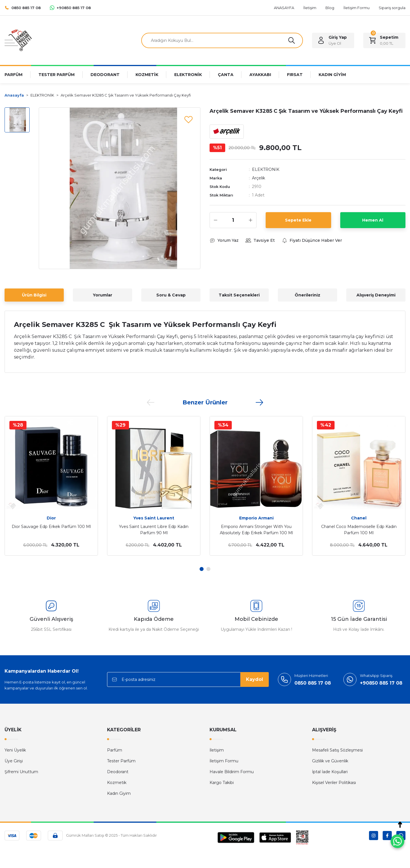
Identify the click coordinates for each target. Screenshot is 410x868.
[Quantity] (233, 220)
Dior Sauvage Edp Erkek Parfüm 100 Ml (51, 527)
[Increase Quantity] (251, 220)
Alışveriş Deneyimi (376, 295)
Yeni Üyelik (15, 750)
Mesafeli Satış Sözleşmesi (337, 750)
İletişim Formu (224, 761)
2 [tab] (208, 569)
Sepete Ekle (298, 220)
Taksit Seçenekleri (239, 295)
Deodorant (118, 772)
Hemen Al (373, 220)
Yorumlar (102, 295)
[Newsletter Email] (188, 679)
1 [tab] (202, 569)
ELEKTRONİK (266, 169)
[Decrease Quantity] (216, 220)
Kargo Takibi (222, 783)
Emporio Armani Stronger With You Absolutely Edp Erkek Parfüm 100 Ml (256, 530)
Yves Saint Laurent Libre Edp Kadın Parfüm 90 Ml (154, 530)
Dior (51, 518)
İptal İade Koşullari (330, 772)
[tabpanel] (51, 486)
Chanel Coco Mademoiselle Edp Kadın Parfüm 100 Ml (359, 530)
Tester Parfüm (121, 761)
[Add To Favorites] (188, 119)
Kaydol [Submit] (255, 679)
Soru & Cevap (171, 295)
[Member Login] (333, 40)
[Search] (222, 40)
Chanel (359, 518)
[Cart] (384, 40)
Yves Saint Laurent (154, 518)
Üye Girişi (14, 761)
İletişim (217, 750)
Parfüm (115, 750)
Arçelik (259, 178)
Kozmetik (117, 783)
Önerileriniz (307, 295)
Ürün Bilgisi (34, 295)
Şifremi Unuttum (21, 772)
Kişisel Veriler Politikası (334, 783)
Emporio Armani (256, 518)
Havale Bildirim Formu (232, 772)
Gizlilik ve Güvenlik (330, 761)
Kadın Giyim (119, 793)
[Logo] (18, 40)
